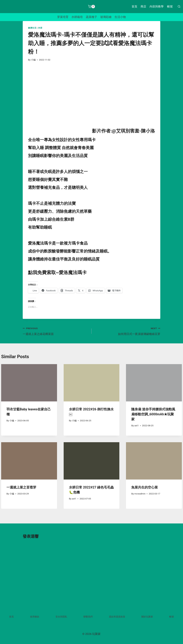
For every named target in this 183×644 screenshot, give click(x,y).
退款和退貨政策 (117, 617)
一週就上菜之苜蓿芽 (21, 487)
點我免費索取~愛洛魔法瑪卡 (57, 273)
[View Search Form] (179, 7)
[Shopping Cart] (91, 7)
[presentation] (29, 383)
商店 (143, 6)
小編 (33, 60)
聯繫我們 (88, 617)
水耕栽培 (77, 17)
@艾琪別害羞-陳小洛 (133, 131)
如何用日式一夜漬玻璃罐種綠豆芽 (127, 331)
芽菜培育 (63, 17)
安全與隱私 (61, 617)
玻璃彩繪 (106, 17)
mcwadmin (140, 494)
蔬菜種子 (91, 17)
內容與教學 (157, 6)
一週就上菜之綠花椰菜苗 (56, 331)
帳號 (170, 6)
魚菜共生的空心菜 (145, 487)
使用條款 (35, 617)
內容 (40, 28)
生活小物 (120, 17)
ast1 (137, 425)
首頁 (134, 6)
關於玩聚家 (147, 617)
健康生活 (32, 28)
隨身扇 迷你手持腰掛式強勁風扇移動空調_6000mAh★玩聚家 (153, 414)
